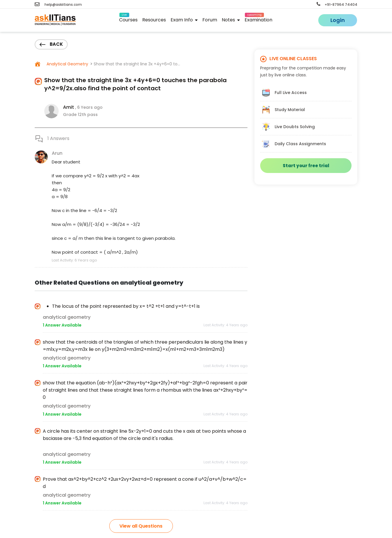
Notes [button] (231, 20)
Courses (128, 19)
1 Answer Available (62, 325)
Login (338, 20)
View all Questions (141, 526)
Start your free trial (306, 166)
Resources (154, 20)
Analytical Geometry (67, 64)
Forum (210, 20)
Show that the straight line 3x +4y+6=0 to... (137, 64)
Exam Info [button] (184, 20)
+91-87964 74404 (337, 4)
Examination (258, 19)
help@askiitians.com (58, 4)
